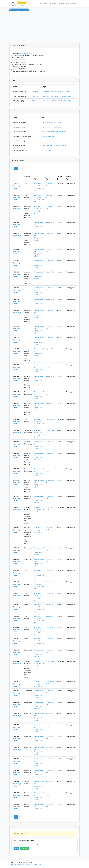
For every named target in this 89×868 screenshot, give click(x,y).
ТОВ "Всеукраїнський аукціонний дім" (54, 132)
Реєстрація (74, 4)
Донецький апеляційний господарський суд (57, 91)
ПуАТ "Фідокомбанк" (48, 136)
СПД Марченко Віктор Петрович (52, 127)
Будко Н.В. (35, 96)
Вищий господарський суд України (39, 510)
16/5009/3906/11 (27, 53)
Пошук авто (53, 4)
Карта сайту (37, 865)
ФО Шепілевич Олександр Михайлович (54, 141)
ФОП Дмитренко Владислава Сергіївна (54, 146)
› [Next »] (22, 168)
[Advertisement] (44, 29)
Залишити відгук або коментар (19, 10)
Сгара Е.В (35, 101)
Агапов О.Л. (35, 91)
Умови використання (18, 865)
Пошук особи (43, 4)
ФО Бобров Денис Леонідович (51, 122)
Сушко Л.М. (50, 222)
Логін (67, 4)
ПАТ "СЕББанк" (46, 150)
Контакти (29, 865)
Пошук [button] (60, 4)
